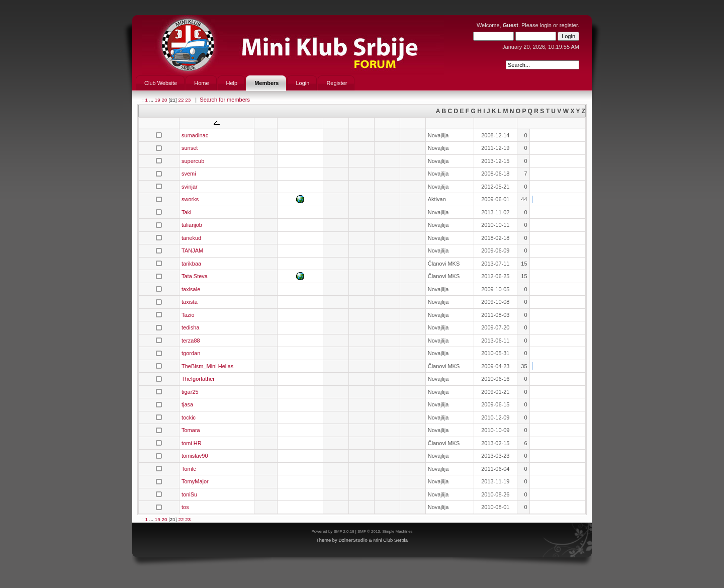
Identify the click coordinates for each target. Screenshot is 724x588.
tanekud (191, 238)
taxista (190, 302)
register (569, 25)
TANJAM (192, 250)
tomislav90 (195, 456)
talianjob (192, 225)
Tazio (188, 315)
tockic (189, 417)
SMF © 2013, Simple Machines (385, 531)
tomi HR (192, 443)
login (546, 25)
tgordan (191, 353)
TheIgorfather (198, 379)
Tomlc (189, 469)
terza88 (191, 341)
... (152, 100)
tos (185, 507)
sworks (190, 199)
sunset (190, 148)
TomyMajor (195, 481)
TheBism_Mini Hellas (207, 366)
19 (158, 100)
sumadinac (195, 135)
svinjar (190, 187)
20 (164, 100)
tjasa (187, 404)
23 (188, 100)
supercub (193, 161)
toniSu (189, 494)
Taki (187, 212)
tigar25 (190, 392)
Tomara (191, 430)
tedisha (190, 327)
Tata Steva (195, 276)
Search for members (225, 100)
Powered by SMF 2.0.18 (333, 531)
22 (181, 100)
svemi (189, 174)
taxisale (191, 289)
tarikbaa (191, 264)
